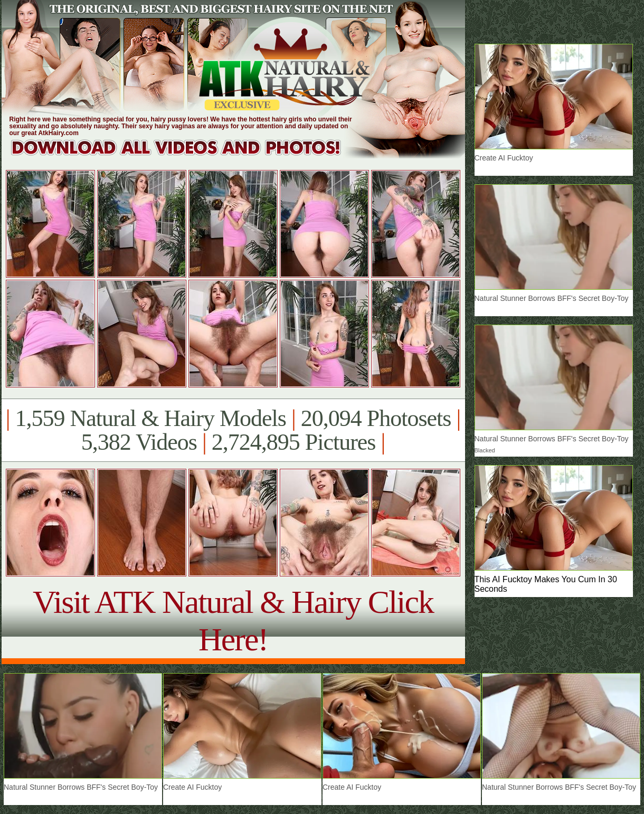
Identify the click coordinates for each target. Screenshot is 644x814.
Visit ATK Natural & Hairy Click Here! (233, 621)
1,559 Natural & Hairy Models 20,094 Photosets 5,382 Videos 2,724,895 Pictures (233, 430)
